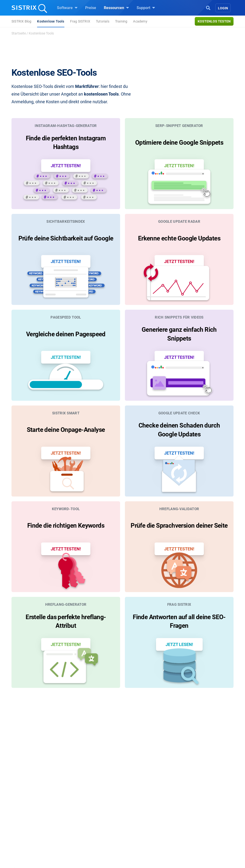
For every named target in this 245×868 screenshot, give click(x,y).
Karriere (25, 801)
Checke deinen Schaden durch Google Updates (179, 423)
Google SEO (83, 801)
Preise (91, 8)
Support (146, 8)
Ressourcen (116, 8)
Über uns (26, 793)
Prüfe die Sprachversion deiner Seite (179, 516)
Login (223, 8)
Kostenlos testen (214, 21)
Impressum (28, 824)
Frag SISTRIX (80, 21)
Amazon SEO (84, 808)
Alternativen (138, 839)
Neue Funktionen (198, 801)
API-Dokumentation (200, 808)
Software (67, 8)
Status (189, 824)
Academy (140, 21)
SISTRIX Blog (21, 21)
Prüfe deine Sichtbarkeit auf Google (66, 236)
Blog (132, 816)
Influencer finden (87, 816)
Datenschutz (29, 816)
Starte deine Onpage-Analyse (66, 423)
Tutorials (103, 21)
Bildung (25, 808)
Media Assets (140, 847)
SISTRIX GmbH (33, 784)
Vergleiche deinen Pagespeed (66, 329)
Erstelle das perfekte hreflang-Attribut (66, 610)
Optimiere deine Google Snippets (179, 143)
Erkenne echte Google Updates (179, 236)
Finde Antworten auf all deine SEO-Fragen (179, 610)
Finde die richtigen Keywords (66, 516)
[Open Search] (208, 7)
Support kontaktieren (201, 816)
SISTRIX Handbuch (199, 793)
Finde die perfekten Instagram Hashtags (66, 143)
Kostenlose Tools (51, 21)
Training (121, 21)
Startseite (19, 33)
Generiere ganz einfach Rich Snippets (179, 329)
